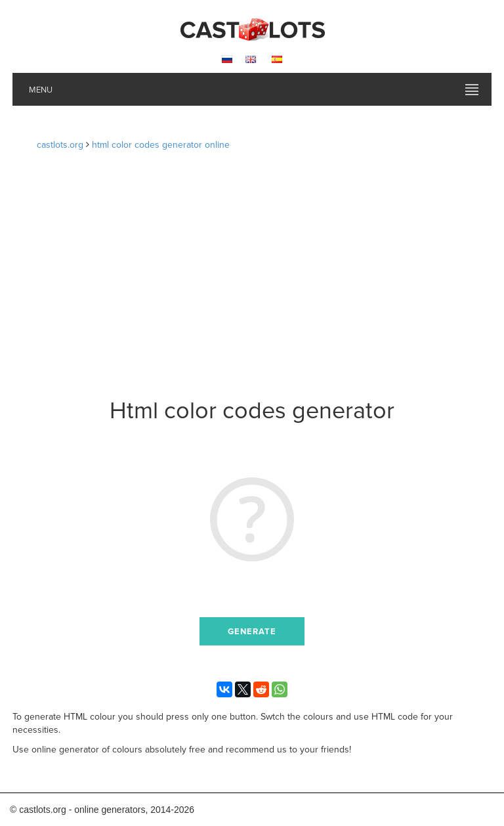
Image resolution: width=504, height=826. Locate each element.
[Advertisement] (252, 277)
